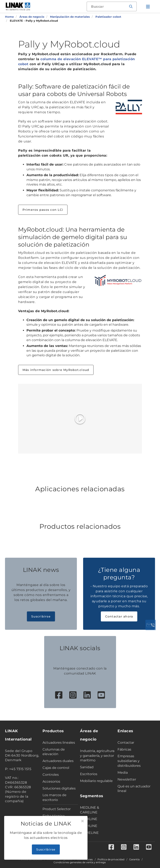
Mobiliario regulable (96, 781)
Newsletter (127, 779)
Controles (51, 775)
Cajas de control (56, 768)
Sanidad (87, 767)
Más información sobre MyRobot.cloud (56, 370)
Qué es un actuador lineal (134, 789)
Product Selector (57, 809)
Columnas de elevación (54, 752)
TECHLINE (89, 826)
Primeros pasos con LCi (43, 210)
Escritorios (89, 774)
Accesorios (51, 781)
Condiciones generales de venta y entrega (80, 862)
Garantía (134, 859)
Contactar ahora (119, 616)
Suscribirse (41, 616)
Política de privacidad (111, 859)
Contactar (126, 743)
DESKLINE (89, 819)
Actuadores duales (58, 761)
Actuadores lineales (59, 743)
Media (123, 773)
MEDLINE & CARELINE (90, 810)
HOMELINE (89, 833)
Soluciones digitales (59, 788)
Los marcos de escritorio (54, 797)
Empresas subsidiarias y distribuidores (129, 761)
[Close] (82, 821)
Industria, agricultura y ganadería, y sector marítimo (97, 756)
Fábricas (124, 749)
